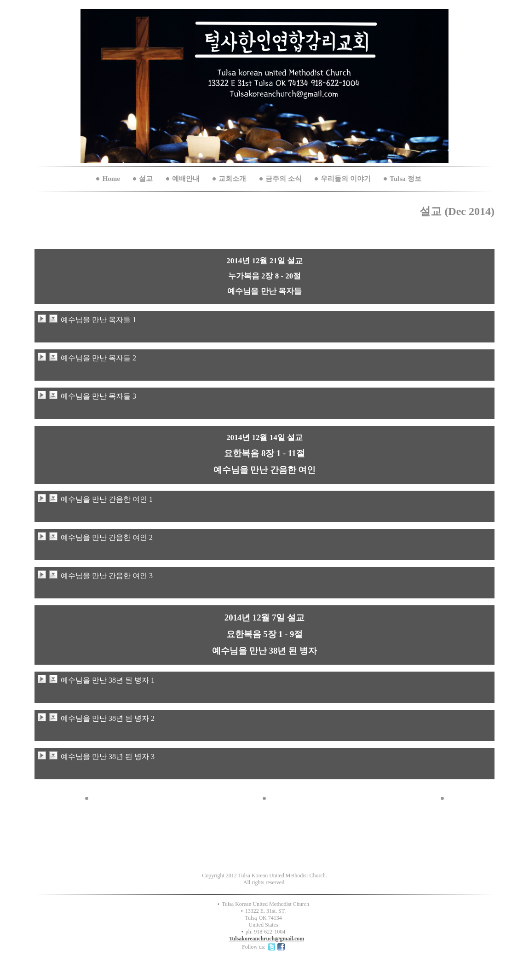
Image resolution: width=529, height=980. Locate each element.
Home (111, 179)
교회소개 (232, 179)
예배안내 (186, 179)
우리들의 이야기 (346, 179)
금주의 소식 (284, 179)
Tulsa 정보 (405, 179)
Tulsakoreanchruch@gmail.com (267, 939)
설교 (146, 179)
